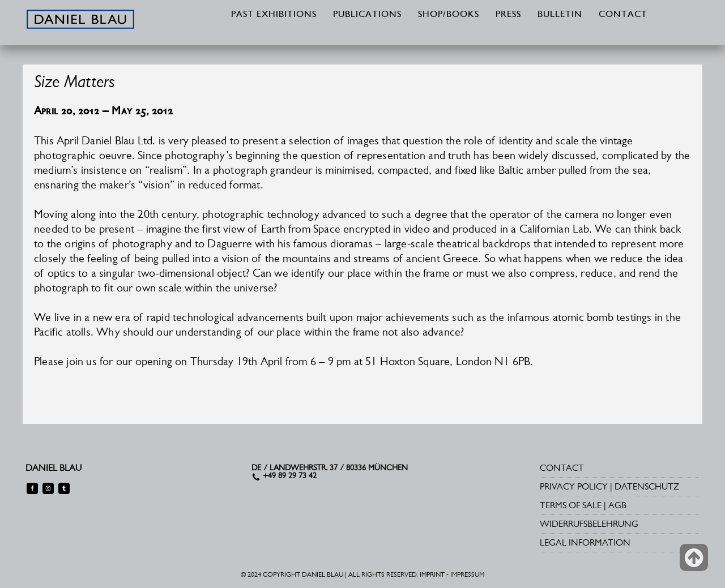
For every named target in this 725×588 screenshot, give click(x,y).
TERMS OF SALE (571, 505)
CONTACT (623, 15)
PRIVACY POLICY (574, 486)
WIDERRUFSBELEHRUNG (589, 524)
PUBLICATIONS (367, 15)
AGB (617, 505)
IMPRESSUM (467, 574)
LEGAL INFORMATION (585, 542)
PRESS (508, 15)
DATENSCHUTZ (647, 486)
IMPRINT (432, 574)
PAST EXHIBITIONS (274, 15)
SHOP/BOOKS (449, 15)
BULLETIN (560, 15)
